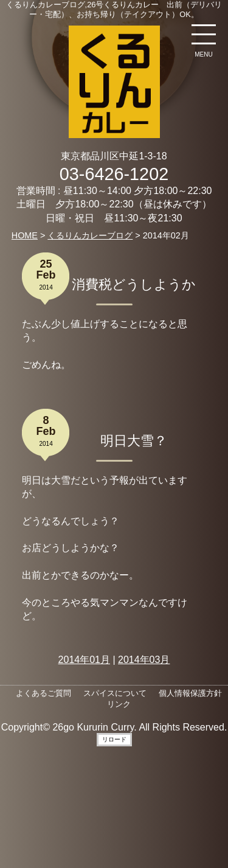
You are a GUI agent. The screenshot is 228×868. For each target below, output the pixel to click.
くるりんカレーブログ (90, 235)
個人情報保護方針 (190, 693)
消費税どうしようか (134, 284)
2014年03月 (144, 660)
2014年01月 (84, 660)
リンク (119, 704)
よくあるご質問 (43, 693)
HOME (25, 235)
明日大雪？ (134, 441)
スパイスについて (115, 693)
